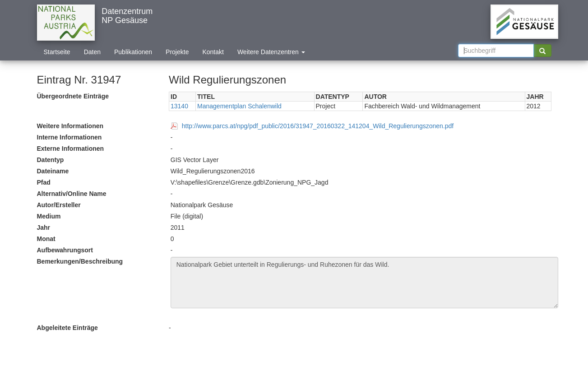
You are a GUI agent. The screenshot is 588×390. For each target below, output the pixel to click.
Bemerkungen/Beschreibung (80, 261)
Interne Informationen (69, 137)
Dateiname (53, 171)
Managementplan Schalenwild (239, 106)
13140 (179, 106)
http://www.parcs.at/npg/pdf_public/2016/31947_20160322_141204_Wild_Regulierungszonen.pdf (318, 126)
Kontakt (213, 52)
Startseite (57, 52)
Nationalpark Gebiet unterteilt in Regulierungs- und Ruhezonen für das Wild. (364, 283)
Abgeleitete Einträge (67, 328)
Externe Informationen (71, 149)
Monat (46, 239)
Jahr (44, 227)
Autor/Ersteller (59, 205)
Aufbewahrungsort (65, 250)
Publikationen (133, 52)
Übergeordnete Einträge (73, 96)
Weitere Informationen (70, 126)
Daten (92, 52)
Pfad (44, 182)
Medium (49, 216)
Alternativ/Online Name (72, 194)
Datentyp (51, 160)
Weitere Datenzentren (271, 52)
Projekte (177, 52)
